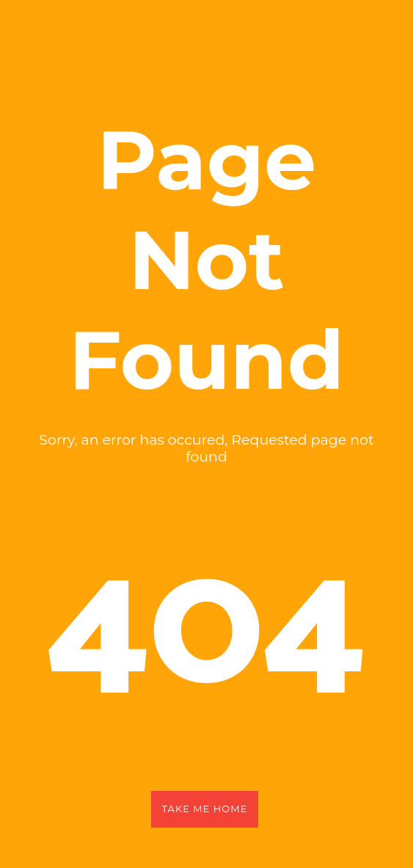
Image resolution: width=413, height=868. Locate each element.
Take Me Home (205, 809)
